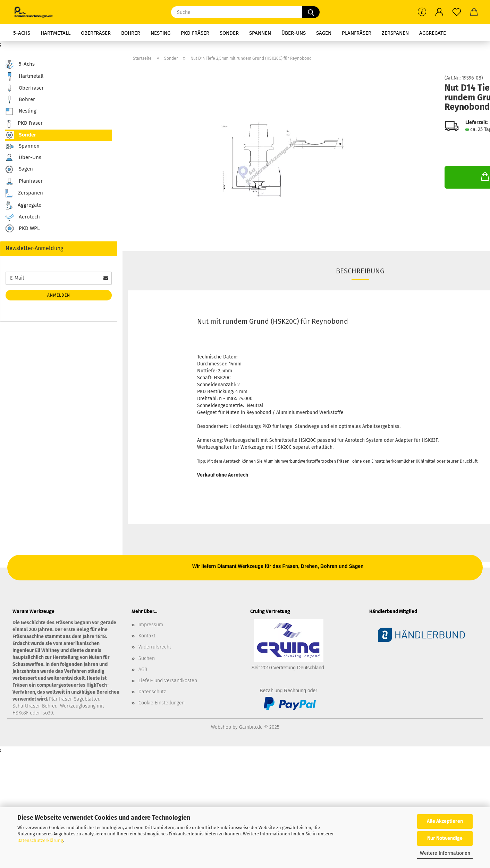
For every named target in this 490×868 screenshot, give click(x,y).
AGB (143, 669)
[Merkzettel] (457, 12)
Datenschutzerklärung (40, 840)
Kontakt (147, 636)
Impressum (151, 625)
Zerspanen (395, 33)
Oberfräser (96, 33)
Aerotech (23, 217)
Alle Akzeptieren (445, 821)
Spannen (260, 33)
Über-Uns (294, 33)
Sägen (324, 33)
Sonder (229, 33)
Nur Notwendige (445, 838)
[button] (439, 12)
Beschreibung (360, 271)
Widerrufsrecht (155, 647)
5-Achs (22, 33)
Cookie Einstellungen (162, 703)
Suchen (147, 658)
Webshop (221, 727)
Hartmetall (56, 33)
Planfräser (357, 33)
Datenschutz (152, 692)
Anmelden (59, 295)
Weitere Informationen (445, 853)
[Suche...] (311, 12)
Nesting (160, 33)
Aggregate (433, 33)
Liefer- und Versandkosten (168, 681)
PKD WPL (22, 229)
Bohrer (131, 33)
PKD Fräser (195, 33)
